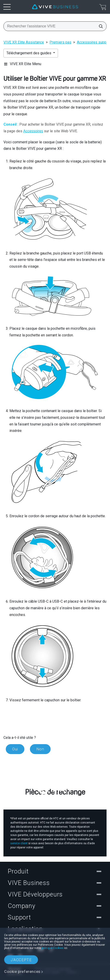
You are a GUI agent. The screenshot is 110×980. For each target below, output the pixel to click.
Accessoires (33, 131)
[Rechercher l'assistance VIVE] (99, 26)
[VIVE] (55, 7)
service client (19, 843)
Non (40, 749)
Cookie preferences (22, 971)
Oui (15, 749)
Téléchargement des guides (29, 53)
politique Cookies (53, 948)
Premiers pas (60, 42)
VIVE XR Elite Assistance (24, 42)
